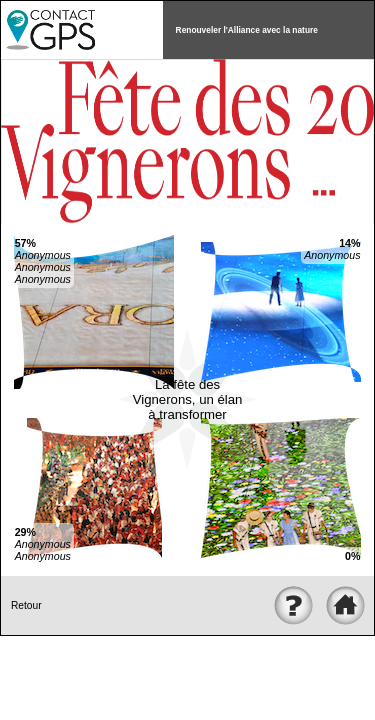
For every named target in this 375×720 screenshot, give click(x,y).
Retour (26, 605)
